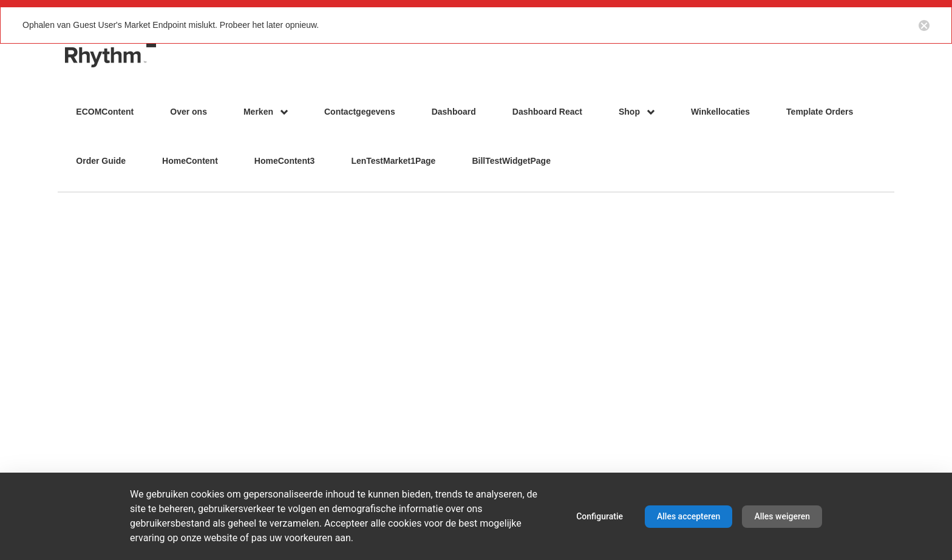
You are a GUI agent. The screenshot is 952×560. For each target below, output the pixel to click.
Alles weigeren (782, 516)
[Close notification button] (924, 25)
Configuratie (600, 516)
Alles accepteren (688, 516)
